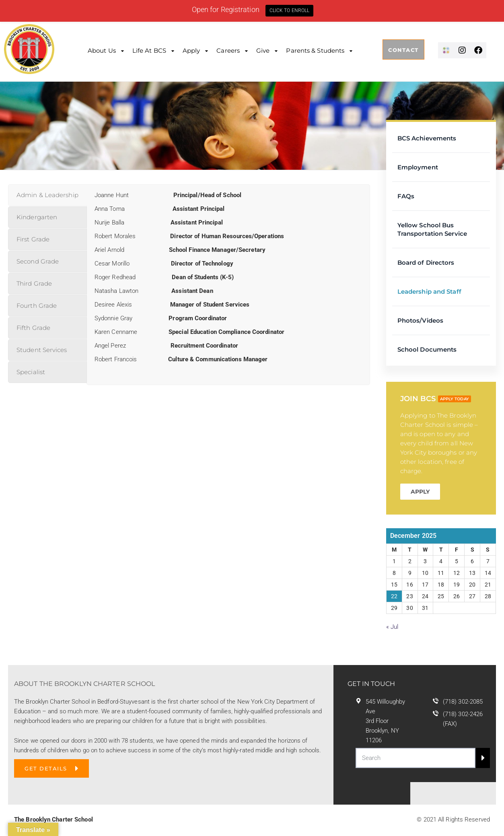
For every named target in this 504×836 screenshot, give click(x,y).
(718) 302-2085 (463, 702)
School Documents (427, 349)
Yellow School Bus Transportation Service (432, 229)
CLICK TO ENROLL (290, 10)
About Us (102, 50)
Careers (228, 50)
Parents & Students (315, 50)
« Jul (392, 627)
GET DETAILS (46, 768)
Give (263, 50)
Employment (418, 167)
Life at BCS (149, 50)
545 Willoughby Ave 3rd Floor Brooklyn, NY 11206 (385, 721)
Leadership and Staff (429, 291)
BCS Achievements (427, 138)
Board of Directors (426, 263)
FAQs (406, 196)
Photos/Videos (420, 320)
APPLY (420, 492)
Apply (191, 50)
